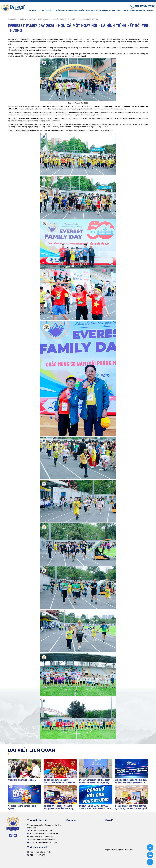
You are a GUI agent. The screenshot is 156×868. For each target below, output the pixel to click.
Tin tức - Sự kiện (46, 10)
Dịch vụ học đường (137, 10)
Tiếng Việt (119, 850)
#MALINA (126, 106)
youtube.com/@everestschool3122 (45, 842)
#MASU (118, 106)
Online (151, 10)
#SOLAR (135, 106)
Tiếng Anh (129, 850)
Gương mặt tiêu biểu (76, 10)
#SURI (97, 106)
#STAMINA (12, 109)
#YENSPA (144, 106)
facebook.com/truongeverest (43, 839)
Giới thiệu (33, 10)
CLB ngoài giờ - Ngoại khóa (99, 10)
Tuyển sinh (60, 10)
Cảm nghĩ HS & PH (120, 10)
